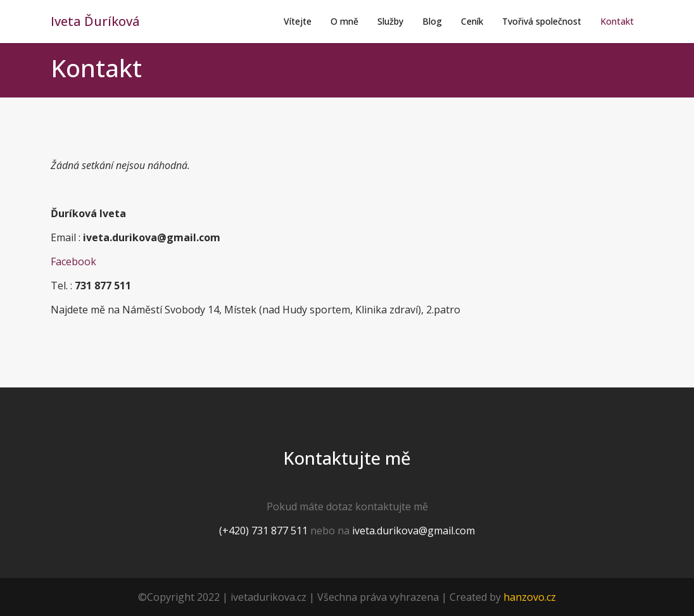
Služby (390, 21)
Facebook (73, 261)
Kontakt (617, 21)
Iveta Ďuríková (95, 21)
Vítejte (298, 21)
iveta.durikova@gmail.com (413, 531)
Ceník (472, 21)
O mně (344, 21)
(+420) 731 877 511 (263, 531)
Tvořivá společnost (542, 21)
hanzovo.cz (530, 597)
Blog (432, 21)
